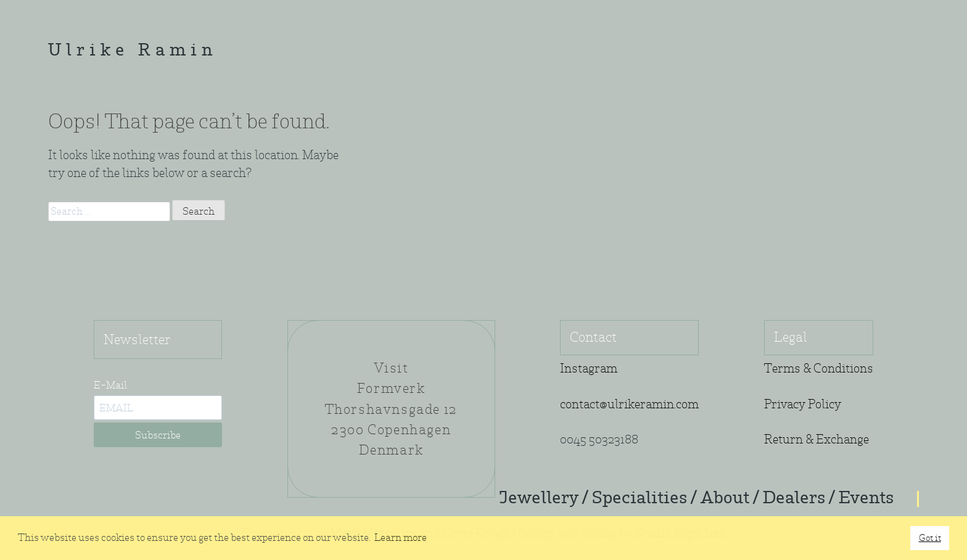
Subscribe (158, 435)
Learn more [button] (401, 537)
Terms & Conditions (819, 369)
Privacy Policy (803, 404)
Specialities (640, 499)
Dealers (794, 499)
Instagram (589, 369)
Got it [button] (930, 537)
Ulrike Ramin (133, 51)
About (725, 499)
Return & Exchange (817, 439)
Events (866, 499)
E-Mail (110, 385)
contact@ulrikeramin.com (629, 404)
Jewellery (539, 499)
